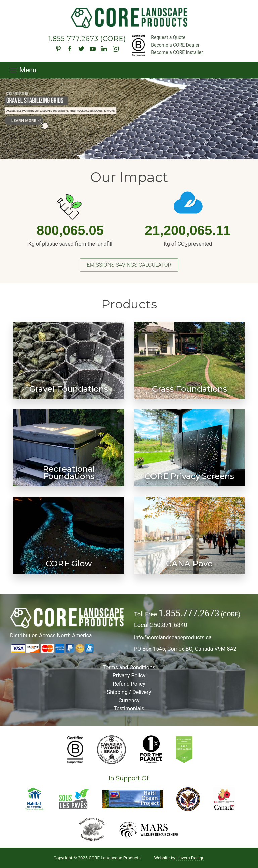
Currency (129, 700)
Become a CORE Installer (177, 52)
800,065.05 (70, 230)
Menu (23, 70)
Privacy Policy (129, 676)
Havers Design (190, 858)
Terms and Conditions (129, 667)
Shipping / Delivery (129, 692)
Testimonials (129, 708)
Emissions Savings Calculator (129, 265)
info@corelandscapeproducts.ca (173, 638)
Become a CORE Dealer (175, 45)
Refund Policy (129, 684)
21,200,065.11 (188, 230)
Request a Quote (168, 37)
